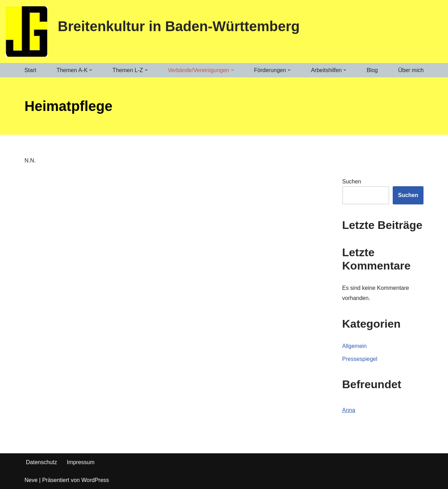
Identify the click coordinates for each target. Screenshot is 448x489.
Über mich (411, 70)
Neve (31, 480)
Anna (349, 410)
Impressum (81, 462)
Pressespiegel (360, 359)
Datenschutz (41, 462)
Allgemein (355, 346)
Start (30, 70)
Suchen (352, 181)
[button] (91, 70)
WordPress (95, 480)
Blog (372, 70)
